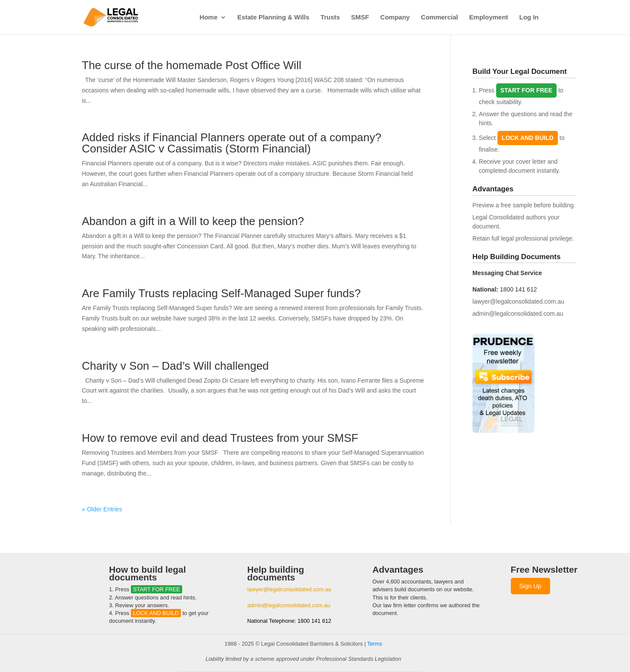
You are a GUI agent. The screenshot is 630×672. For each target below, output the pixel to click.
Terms (375, 644)
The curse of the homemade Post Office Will (192, 65)
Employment (489, 17)
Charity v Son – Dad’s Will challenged (176, 366)
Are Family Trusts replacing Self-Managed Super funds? (222, 293)
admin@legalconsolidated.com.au (518, 314)
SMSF (360, 17)
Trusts (330, 17)
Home (209, 17)
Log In (529, 17)
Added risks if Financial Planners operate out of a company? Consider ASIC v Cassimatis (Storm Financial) (232, 143)
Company (395, 17)
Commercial (440, 17)
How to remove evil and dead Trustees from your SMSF (220, 438)
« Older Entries (102, 509)
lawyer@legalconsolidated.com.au (518, 301)
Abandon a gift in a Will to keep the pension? (193, 221)
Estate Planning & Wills (274, 17)
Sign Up (530, 586)
